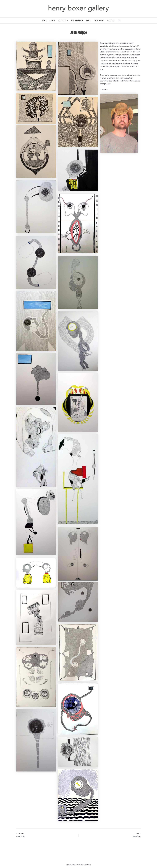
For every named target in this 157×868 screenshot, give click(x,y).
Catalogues (99, 20)
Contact (111, 20)
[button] (67, 21)
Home (44, 20)
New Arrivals (77, 20)
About (53, 20)
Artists (63, 21)
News (88, 20)
